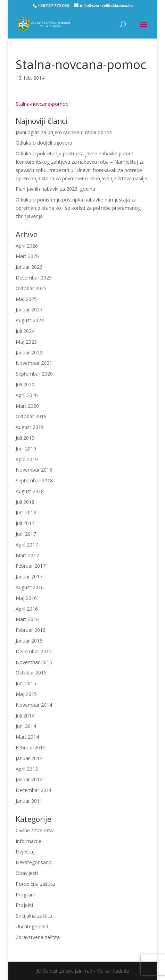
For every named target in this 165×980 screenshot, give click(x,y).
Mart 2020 (27, 406)
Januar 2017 (29, 577)
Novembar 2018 (34, 470)
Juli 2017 (25, 523)
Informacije (28, 841)
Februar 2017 (31, 566)
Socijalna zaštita (34, 916)
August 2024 (30, 320)
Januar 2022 (29, 353)
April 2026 (27, 246)
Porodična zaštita (35, 884)
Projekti (24, 905)
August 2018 (30, 491)
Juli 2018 (25, 502)
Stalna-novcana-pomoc (42, 104)
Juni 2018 (26, 512)
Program (26, 895)
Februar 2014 (31, 747)
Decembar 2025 (34, 278)
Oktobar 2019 (31, 416)
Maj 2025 (26, 299)
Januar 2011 (29, 801)
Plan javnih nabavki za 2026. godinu (55, 189)
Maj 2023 (26, 342)
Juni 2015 (26, 683)
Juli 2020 (25, 384)
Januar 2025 (29, 310)
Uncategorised (32, 926)
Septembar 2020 (34, 374)
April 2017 (27, 545)
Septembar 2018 (34, 480)
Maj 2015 (26, 694)
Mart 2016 (27, 619)
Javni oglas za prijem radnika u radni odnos (64, 132)
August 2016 (30, 587)
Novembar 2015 (34, 662)
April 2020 (27, 395)
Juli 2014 (25, 716)
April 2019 (27, 459)
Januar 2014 (29, 758)
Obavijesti (27, 873)
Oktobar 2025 (31, 288)
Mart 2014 (27, 737)
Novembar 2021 (34, 363)
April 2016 (27, 609)
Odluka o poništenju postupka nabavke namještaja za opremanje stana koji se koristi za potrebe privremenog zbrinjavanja (78, 208)
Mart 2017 (27, 555)
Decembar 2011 (34, 790)
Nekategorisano (34, 862)
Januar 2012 (29, 779)
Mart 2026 (27, 256)
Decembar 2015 (34, 651)
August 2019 (30, 427)
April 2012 (27, 769)
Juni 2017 (26, 534)
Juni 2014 (26, 726)
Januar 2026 (29, 267)
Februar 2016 (31, 630)
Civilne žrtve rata (34, 830)
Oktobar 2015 (31, 673)
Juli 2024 (25, 331)
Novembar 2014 (34, 705)
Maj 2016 (26, 598)
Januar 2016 (29, 641)
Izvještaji (26, 852)
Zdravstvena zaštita (38, 937)
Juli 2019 (25, 438)
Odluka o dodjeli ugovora (44, 143)
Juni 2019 (26, 449)
